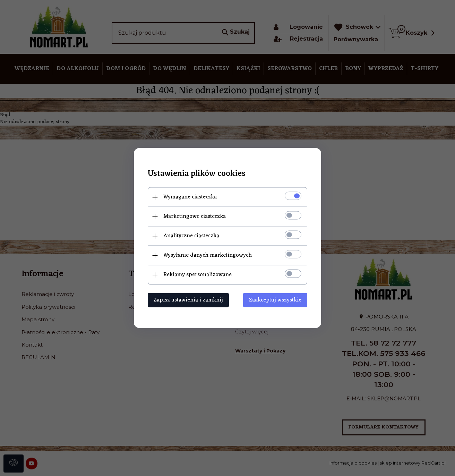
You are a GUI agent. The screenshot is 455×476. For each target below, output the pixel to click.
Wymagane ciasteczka (190, 197)
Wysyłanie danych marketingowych (208, 255)
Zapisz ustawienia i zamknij (188, 300)
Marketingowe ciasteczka (195, 216)
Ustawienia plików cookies (197, 174)
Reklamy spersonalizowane (198, 275)
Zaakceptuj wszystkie (275, 300)
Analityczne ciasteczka (191, 236)
